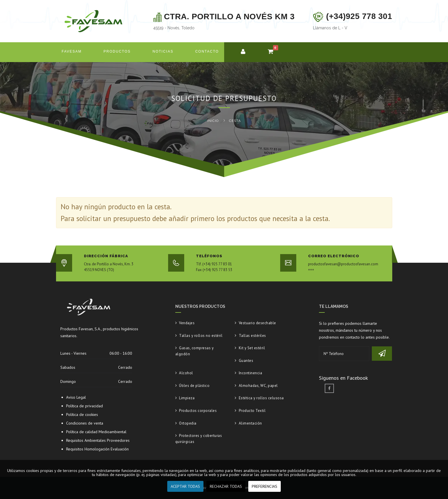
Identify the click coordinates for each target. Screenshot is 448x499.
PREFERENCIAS (265, 486)
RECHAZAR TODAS (226, 486)
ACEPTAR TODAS (185, 486)
